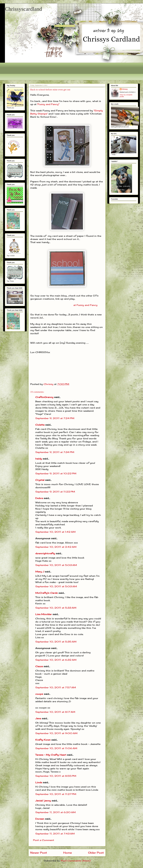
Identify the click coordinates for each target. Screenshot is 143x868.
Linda (39, 782)
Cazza (39, 666)
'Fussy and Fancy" (48, 104)
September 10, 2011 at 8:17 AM (55, 712)
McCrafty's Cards (47, 593)
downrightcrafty (45, 553)
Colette (40, 425)
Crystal (40, 480)
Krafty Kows (43, 740)
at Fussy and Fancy (85, 305)
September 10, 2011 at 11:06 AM (56, 748)
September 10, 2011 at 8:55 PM (56, 776)
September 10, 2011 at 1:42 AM (55, 532)
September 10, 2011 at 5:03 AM (56, 565)
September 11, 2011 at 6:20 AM (55, 812)
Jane (38, 718)
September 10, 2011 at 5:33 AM (56, 608)
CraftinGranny (44, 397)
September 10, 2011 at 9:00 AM (56, 733)
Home (68, 853)
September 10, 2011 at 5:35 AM (56, 642)
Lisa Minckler (44, 614)
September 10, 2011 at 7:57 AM (56, 687)
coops (39, 694)
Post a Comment (44, 840)
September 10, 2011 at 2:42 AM (56, 547)
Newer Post (39, 853)
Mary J (40, 572)
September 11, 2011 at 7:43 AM (55, 834)
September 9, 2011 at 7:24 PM (55, 418)
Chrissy (125, 89)
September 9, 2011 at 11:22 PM (55, 492)
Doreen (40, 819)
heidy (39, 459)
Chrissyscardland (23, 9)
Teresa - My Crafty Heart (51, 755)
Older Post (96, 853)
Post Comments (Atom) (76, 861)
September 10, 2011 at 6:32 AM (56, 660)
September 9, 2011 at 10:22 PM (56, 473)
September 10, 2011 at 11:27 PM (56, 794)
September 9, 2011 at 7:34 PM (55, 452)
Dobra (39, 498)
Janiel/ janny (43, 801)
